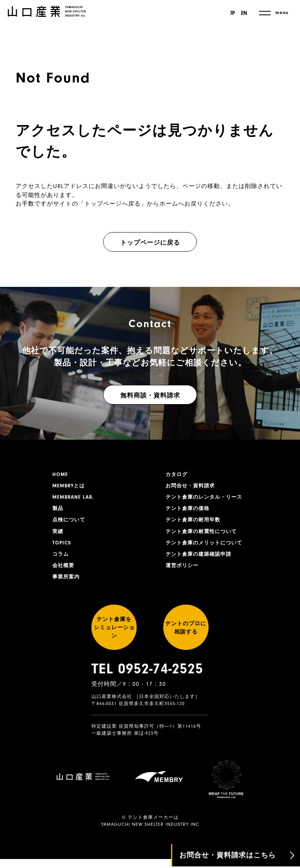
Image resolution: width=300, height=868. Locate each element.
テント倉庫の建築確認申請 (201, 560)
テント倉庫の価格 (189, 511)
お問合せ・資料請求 (192, 487)
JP (231, 13)
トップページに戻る (150, 243)
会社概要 (64, 572)
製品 (58, 511)
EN (244, 13)
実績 (58, 535)
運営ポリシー (183, 572)
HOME (61, 475)
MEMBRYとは (70, 487)
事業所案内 (67, 584)
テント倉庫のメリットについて (207, 548)
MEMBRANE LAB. (75, 499)
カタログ (177, 475)
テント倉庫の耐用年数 (195, 523)
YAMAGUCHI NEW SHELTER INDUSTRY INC (150, 833)
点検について (70, 523)
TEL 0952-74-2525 (147, 685)
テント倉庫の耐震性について (204, 535)
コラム (61, 560)
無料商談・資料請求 (150, 396)
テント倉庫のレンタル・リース (207, 499)
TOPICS (62, 548)
